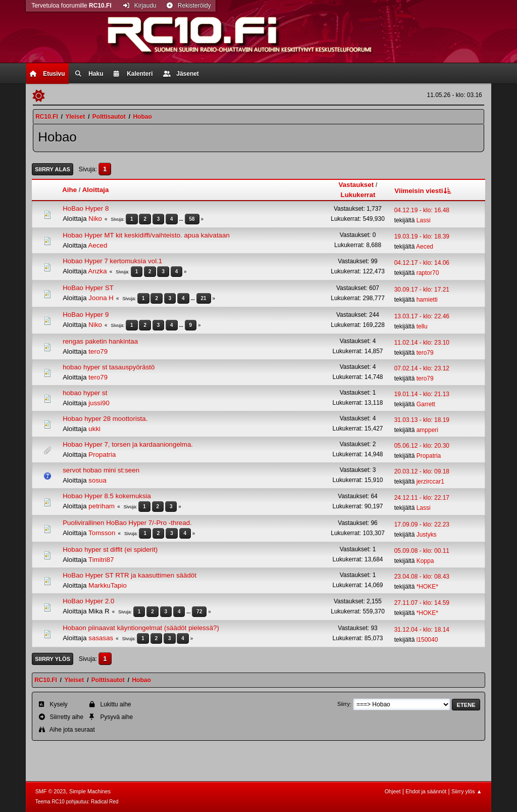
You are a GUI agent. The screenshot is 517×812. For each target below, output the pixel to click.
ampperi (427, 430)
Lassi (424, 220)
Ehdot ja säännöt (426, 791)
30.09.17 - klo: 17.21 (422, 290)
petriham (101, 506)
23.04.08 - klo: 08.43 (422, 577)
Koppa (425, 561)
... (182, 219)
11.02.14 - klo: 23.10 (422, 343)
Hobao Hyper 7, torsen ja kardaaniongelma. (128, 444)
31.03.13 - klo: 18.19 (422, 420)
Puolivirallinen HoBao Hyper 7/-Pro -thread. (127, 523)
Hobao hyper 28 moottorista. (105, 419)
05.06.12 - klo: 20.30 (422, 446)
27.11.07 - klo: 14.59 (422, 603)
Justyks (427, 535)
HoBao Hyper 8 (86, 208)
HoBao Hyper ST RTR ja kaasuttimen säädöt (130, 575)
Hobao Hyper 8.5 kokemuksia (107, 496)
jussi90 (99, 403)
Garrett (426, 404)
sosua (97, 480)
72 (199, 612)
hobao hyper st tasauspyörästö (109, 367)
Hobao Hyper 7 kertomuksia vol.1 (112, 261)
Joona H (101, 298)
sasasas (101, 638)
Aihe (69, 190)
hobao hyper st (85, 393)
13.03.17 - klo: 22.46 (422, 316)
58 (192, 219)
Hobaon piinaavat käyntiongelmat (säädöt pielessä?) (141, 628)
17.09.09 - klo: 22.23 (422, 524)
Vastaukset (356, 185)
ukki (94, 429)
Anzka (98, 271)
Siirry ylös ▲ (467, 791)
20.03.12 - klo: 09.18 (422, 471)
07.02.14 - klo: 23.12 (422, 368)
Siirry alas (53, 169)
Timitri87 (101, 560)
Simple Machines (90, 791)
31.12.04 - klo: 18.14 (422, 630)
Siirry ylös (53, 659)
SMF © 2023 (51, 791)
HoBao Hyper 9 (86, 315)
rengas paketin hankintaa (100, 341)
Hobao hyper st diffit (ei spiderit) (110, 550)
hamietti (427, 300)
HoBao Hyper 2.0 (88, 601)
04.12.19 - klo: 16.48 (422, 210)
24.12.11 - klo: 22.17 (422, 498)
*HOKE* (427, 587)
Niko (95, 219)
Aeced (98, 245)
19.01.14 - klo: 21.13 (422, 394)
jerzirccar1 (430, 482)
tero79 (98, 351)
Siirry (344, 704)
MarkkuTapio (108, 585)
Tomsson (102, 533)
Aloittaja (96, 190)
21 (204, 298)
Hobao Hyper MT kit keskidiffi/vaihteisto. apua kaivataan (146, 235)
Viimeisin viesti (424, 191)
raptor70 (428, 273)
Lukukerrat (358, 195)
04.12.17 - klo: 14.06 (422, 263)
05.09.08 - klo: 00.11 (422, 551)
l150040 (427, 640)
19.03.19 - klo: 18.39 (422, 236)
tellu (422, 326)
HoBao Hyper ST (88, 288)
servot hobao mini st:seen (101, 470)
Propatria (102, 455)
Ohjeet (393, 791)
